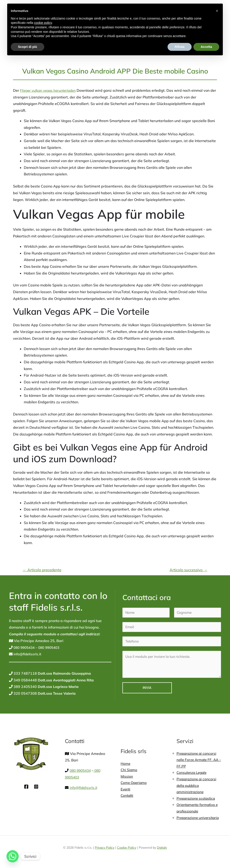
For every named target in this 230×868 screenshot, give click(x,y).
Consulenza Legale (192, 774)
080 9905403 (52, 647)
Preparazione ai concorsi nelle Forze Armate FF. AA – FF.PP (198, 760)
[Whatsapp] (13, 856)
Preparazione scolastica (197, 800)
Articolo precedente (42, 570)
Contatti (127, 797)
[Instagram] (36, 787)
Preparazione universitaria (199, 820)
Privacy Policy (105, 850)
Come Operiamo (134, 784)
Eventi (126, 790)
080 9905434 (25, 647)
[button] (217, 11)
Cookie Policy (127, 850)
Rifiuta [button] (180, 47)
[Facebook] (26, 787)
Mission (127, 777)
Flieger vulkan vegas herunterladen (50, 90)
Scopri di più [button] (28, 47)
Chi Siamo (129, 770)
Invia (147, 688)
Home (126, 764)
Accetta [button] (206, 47)
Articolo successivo (188, 570)
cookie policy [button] (43, 23)
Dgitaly (162, 850)
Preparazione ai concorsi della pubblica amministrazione (197, 787)
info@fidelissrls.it (27, 654)
